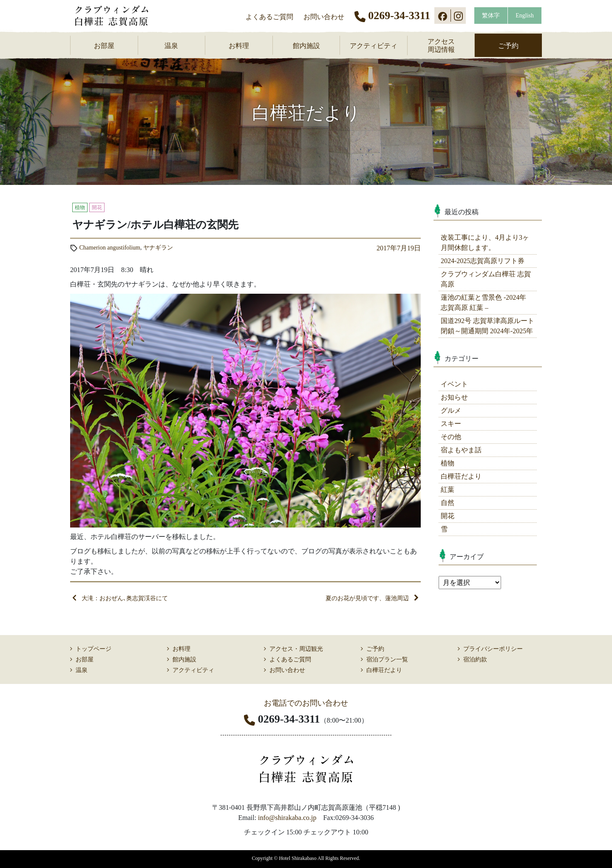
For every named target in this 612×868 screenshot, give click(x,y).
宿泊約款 (475, 660)
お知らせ (454, 397)
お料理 (239, 46)
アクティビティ (374, 46)
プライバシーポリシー (493, 649)
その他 (451, 437)
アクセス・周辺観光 (296, 649)
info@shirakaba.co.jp (287, 818)
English (525, 16)
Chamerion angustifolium (110, 248)
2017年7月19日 (399, 248)
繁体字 (491, 16)
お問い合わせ (324, 17)
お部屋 (104, 46)
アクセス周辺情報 (441, 45)
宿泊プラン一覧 (387, 660)
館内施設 (306, 46)
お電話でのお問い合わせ (306, 703)
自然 (448, 503)
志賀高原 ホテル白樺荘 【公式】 (117, 16)
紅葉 (448, 489)
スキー (451, 424)
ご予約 (508, 46)
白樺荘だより (461, 476)
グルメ (451, 410)
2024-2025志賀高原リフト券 (483, 261)
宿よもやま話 (461, 450)
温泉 (171, 46)
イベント (454, 384)
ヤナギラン (158, 248)
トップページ (93, 649)
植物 (448, 463)
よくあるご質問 (269, 17)
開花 (448, 516)
